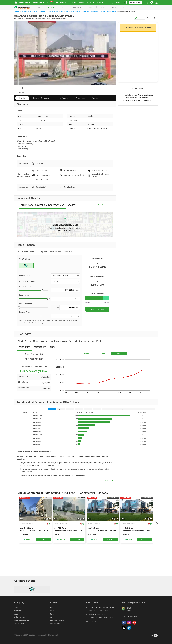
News (52, 611)
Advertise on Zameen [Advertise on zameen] (22, 620)
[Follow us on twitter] (124, 630)
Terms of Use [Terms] (19, 624)
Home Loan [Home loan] (139, 18)
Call (43, 539)
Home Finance (62, 98)
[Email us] (104, 622)
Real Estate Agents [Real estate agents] (57, 620)
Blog (73, 2)
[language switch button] (146, 2)
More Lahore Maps (105, 205)
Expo (52, 617)
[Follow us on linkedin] (130, 630)
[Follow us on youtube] (135, 625)
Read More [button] (108, 480)
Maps (82, 2)
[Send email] (28, 540)
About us (18, 608)
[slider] (42, 290)
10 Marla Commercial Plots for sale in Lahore (138, 95)
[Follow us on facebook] (124, 625)
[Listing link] (35, 520)
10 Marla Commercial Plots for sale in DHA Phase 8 (138, 101)
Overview (22, 98)
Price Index (80, 98)
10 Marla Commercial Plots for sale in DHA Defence (138, 98)
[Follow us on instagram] (130, 625)
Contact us (18, 611)
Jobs (16, 614)
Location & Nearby (41, 98)
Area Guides (62, 2)
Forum (52, 614)
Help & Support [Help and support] (20, 617)
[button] (65, 276)
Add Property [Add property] (55, 624)
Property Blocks (43, 2)
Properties (24, 2)
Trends (95, 98)
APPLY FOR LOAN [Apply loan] (97, 309)
